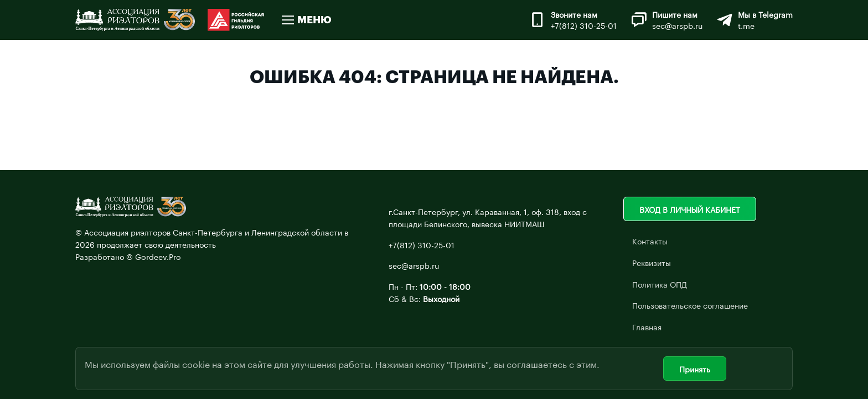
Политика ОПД (660, 284)
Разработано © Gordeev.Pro (128, 256)
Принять (695, 369)
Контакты (650, 241)
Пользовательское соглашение (690, 305)
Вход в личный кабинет (690, 209)
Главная (647, 326)
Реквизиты (652, 262)
